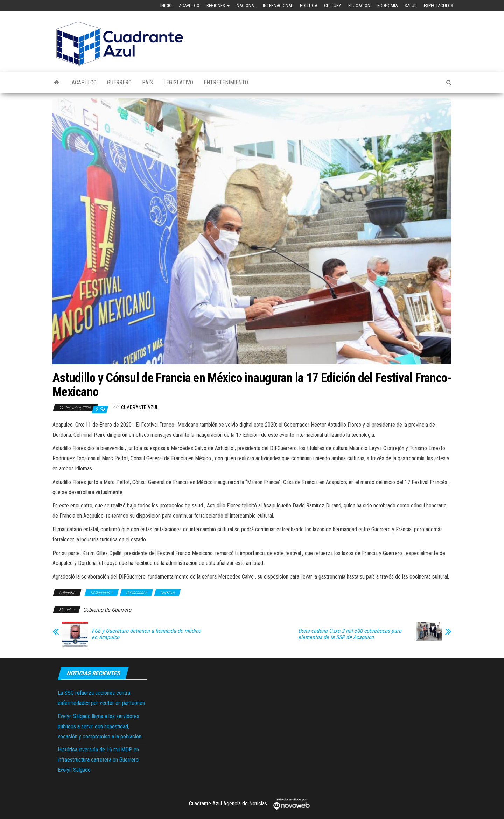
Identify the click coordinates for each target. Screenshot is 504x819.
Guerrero (119, 82)
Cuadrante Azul (140, 407)
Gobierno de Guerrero (107, 610)
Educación (359, 5)
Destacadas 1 (102, 593)
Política (309, 5)
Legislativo (178, 82)
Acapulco (189, 5)
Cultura (333, 5)
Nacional (246, 5)
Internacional (278, 5)
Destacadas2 (136, 593)
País (148, 82)
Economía (387, 5)
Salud (411, 5)
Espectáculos (439, 5)
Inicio (166, 5)
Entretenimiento (226, 82)
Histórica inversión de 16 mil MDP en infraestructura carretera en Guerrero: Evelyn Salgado (99, 760)
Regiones (218, 5)
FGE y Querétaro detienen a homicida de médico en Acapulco (146, 634)
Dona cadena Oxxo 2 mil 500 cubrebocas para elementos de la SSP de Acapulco (350, 634)
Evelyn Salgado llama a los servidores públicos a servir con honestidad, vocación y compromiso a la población (100, 726)
